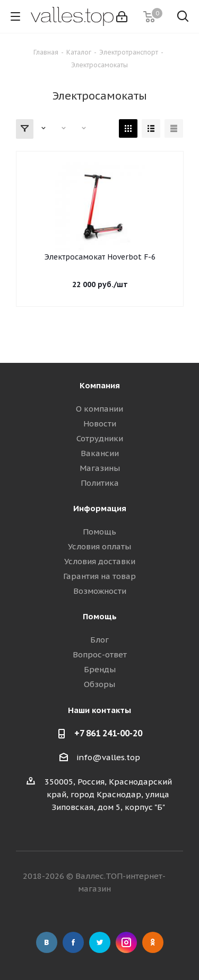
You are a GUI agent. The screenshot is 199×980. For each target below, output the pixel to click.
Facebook (73, 942)
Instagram (126, 942)
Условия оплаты (99, 546)
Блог (99, 640)
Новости (100, 424)
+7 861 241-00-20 (108, 733)
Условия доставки (100, 561)
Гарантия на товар (99, 576)
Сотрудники (100, 438)
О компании (99, 409)
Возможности (100, 591)
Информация (100, 508)
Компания (100, 385)
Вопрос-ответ (100, 654)
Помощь (99, 532)
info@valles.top (108, 757)
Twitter (100, 942)
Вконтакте (47, 942)
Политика (100, 483)
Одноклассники (153, 942)
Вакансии (100, 453)
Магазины (100, 468)
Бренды (100, 669)
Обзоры (99, 684)
